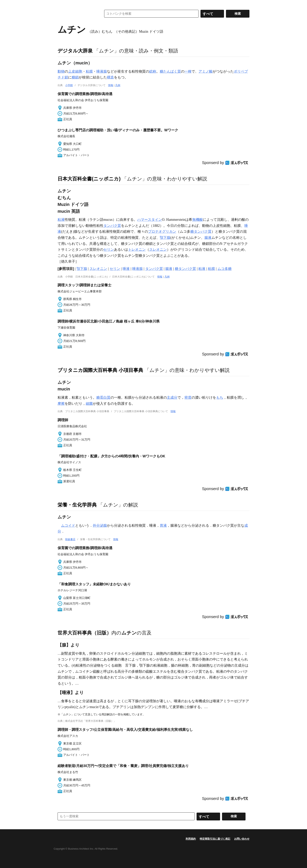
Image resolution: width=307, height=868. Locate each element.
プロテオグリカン (162, 232)
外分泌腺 (100, 525)
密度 (188, 397)
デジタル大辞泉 (75, 51)
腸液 (208, 238)
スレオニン (158, 250)
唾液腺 (102, 71)
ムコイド (68, 525)
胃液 (163, 525)
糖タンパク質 (201, 232)
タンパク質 (112, 226)
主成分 (172, 397)
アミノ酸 (206, 71)
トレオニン (137, 250)
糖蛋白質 (103, 397)
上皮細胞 (75, 71)
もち (220, 397)
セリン (109, 250)
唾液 (126, 269)
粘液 (61, 220)
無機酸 (198, 220)
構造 (110, 77)
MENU (61, 4)
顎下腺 (165, 238)
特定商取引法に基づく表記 (215, 839)
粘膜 (89, 71)
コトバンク (77, 14)
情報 (111, 85)
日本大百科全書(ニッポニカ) (89, 179)
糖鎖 (75, 77)
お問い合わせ (242, 839)
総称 (153, 71)
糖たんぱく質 (170, 71)
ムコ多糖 (225, 269)
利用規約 (191, 839)
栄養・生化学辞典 (77, 505)
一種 (188, 71)
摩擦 (61, 404)
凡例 (118, 85)
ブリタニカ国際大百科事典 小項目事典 (100, 370)
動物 (61, 71)
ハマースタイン (150, 220)
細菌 (89, 404)
